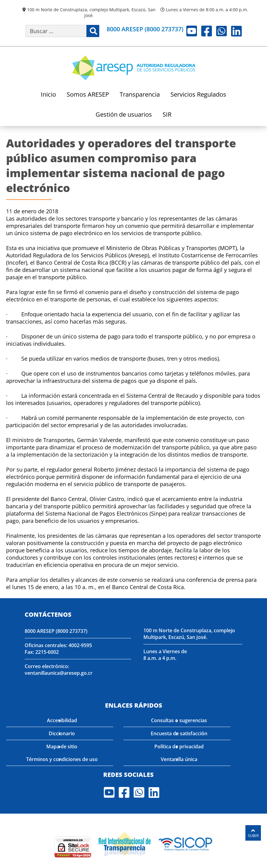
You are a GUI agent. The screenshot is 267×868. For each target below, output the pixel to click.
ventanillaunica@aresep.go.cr (59, 673)
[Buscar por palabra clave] (56, 31)
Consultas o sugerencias (179, 720)
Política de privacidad (179, 746)
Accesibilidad (62, 720)
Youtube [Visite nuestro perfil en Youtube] (192, 31)
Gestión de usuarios (124, 115)
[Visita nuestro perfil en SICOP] (186, 843)
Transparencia (140, 95)
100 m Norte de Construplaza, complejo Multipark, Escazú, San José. (91, 12)
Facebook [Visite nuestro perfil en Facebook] (207, 31)
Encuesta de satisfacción (179, 733)
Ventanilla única (179, 759)
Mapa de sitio (62, 746)
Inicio (48, 95)
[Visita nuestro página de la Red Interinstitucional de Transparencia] (125, 843)
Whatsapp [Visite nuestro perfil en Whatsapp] (221, 31)
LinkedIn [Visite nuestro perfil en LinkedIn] (236, 31)
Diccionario (62, 733)
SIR (167, 115)
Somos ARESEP (88, 95)
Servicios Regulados (198, 95)
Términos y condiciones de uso (62, 759)
